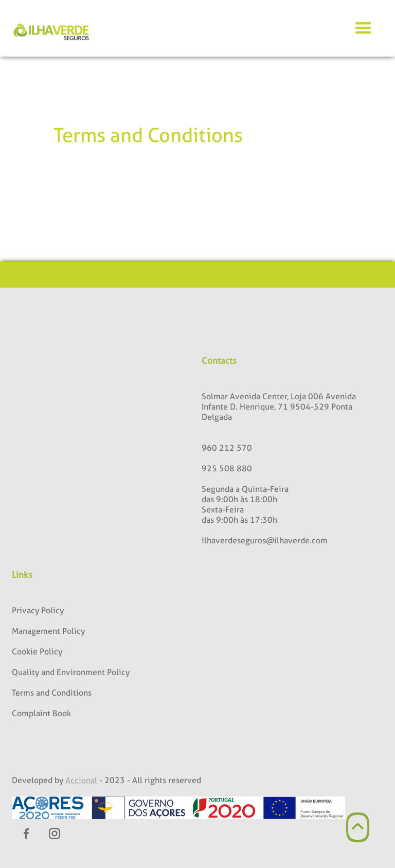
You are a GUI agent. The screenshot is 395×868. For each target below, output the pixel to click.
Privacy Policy (38, 610)
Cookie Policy (37, 652)
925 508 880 (227, 468)
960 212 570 (227, 448)
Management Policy (48, 631)
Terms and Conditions (52, 693)
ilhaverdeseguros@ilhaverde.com (265, 541)
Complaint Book (41, 713)
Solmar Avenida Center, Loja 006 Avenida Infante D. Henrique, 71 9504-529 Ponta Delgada (279, 407)
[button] (363, 28)
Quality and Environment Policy (71, 672)
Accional (81, 780)
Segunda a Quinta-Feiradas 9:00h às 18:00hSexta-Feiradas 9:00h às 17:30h (245, 504)
